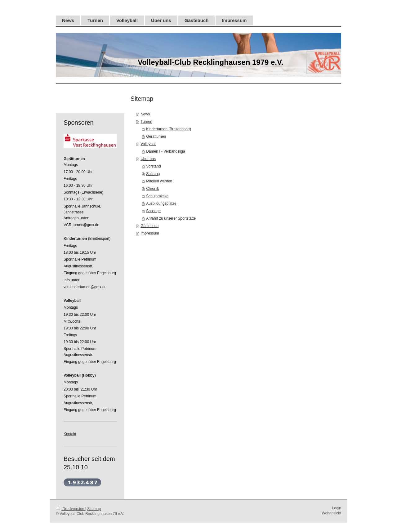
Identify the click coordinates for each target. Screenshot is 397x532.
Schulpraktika (157, 196)
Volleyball (148, 144)
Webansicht (332, 513)
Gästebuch (149, 226)
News (145, 114)
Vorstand (153, 166)
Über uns (148, 159)
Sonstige (153, 211)
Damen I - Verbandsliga (165, 151)
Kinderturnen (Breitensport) (169, 129)
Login (337, 508)
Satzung (153, 174)
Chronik (152, 189)
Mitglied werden (159, 181)
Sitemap (94, 509)
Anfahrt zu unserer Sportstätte (171, 218)
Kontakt (70, 434)
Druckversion (71, 509)
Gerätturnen (156, 136)
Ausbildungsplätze (161, 203)
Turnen (146, 122)
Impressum (150, 233)
